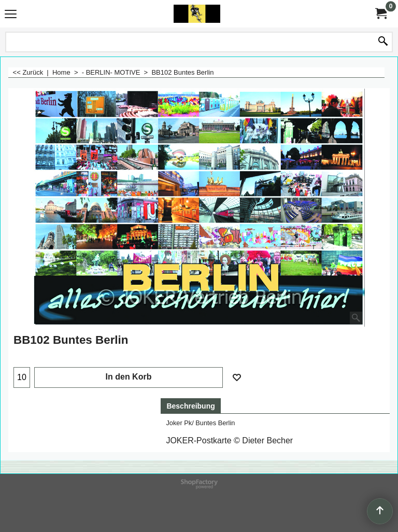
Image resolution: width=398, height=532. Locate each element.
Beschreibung (190, 406)
